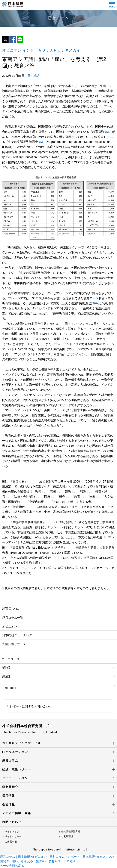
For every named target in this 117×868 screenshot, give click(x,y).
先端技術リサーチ (14, 644)
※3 (40, 142)
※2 (106, 132)
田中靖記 (33, 76)
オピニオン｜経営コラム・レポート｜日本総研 (63, 857)
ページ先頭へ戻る (12, 866)
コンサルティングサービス (21, 743)
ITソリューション (15, 752)
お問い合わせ (12, 822)
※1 (100, 96)
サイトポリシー (13, 836)
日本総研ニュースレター (19, 635)
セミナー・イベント (17, 778)
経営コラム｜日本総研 (15, 857)
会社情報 (9, 804)
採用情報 (9, 796)
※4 (7, 157)
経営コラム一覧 (13, 618)
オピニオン (10, 626)
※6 (94, 303)
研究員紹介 (10, 787)
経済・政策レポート (17, 769)
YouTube (10, 688)
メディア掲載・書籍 (17, 813)
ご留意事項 (11, 841)
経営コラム (10, 761)
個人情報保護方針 (71, 831)
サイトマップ (12, 831)
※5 (4, 167)
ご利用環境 (67, 836)
